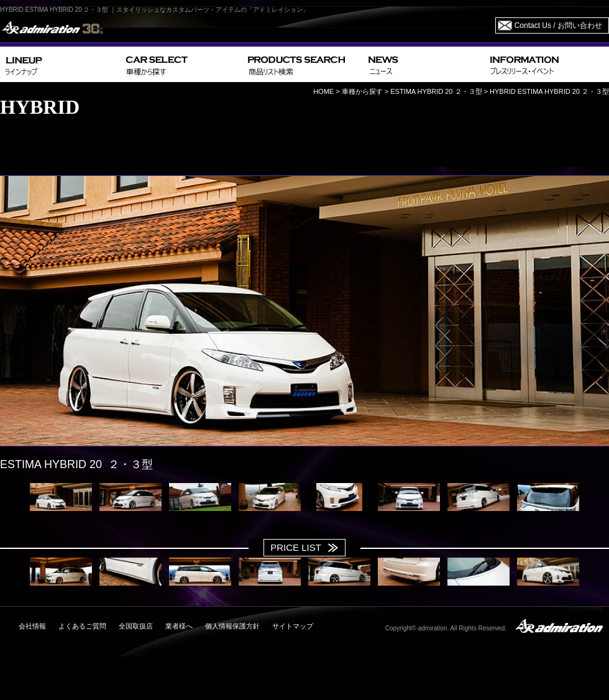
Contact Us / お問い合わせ (558, 25)
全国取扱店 (136, 626)
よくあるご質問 (82, 626)
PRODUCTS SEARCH (303, 64)
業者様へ (179, 626)
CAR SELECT (182, 64)
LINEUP (61, 64)
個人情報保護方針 (232, 626)
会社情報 (32, 626)
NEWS (424, 64)
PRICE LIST (296, 547)
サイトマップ (293, 626)
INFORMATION (547, 64)
